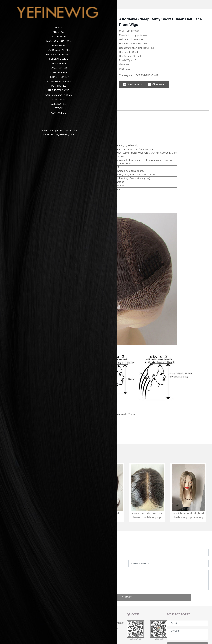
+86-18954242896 (30, 128)
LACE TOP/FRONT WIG (146, 75)
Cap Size (50, 634)
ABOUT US (52, 615)
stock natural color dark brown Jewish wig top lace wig (147, 518)
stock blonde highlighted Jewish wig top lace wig (188, 518)
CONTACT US (95, 615)
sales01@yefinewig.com (24, 132)
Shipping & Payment (56, 629)
